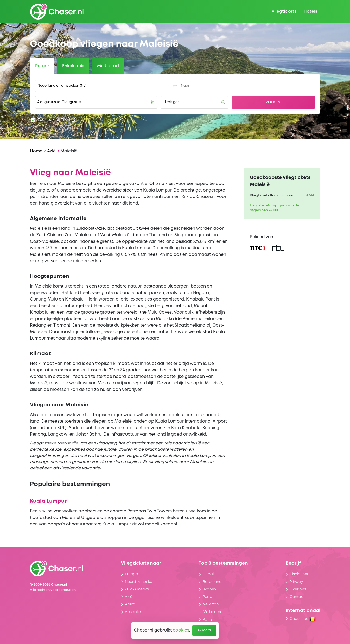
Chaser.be (303, 619)
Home (36, 151)
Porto (207, 597)
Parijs (208, 620)
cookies (181, 630)
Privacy (296, 582)
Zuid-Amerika (137, 589)
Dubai (208, 574)
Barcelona (212, 582)
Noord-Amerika (139, 582)
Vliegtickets (284, 12)
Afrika (130, 604)
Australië (133, 612)
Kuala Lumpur (48, 501)
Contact (297, 597)
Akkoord (204, 630)
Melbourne (213, 612)
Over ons (298, 589)
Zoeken (273, 102)
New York (211, 604)
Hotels (310, 12)
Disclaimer (299, 574)
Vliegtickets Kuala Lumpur (272, 196)
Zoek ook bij (56, 120)
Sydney (209, 589)
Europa (132, 574)
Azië (51, 151)
